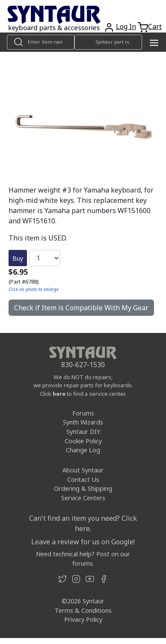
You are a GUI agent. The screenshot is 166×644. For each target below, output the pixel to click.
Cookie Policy (83, 441)
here (59, 394)
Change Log (83, 450)
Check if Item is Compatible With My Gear (81, 308)
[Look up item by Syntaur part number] (108, 42)
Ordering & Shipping (83, 488)
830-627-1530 (83, 365)
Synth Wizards (83, 422)
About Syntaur (83, 470)
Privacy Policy (83, 619)
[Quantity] (45, 258)
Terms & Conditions (83, 610)
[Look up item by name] (41, 42)
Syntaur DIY (83, 432)
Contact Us (83, 479)
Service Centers (83, 498)
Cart (155, 27)
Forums (83, 413)
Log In (126, 27)
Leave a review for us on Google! (83, 542)
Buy (18, 258)
